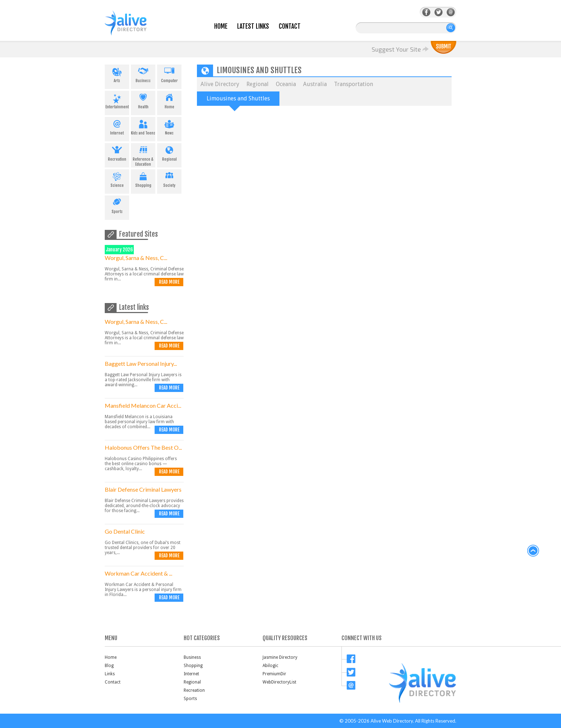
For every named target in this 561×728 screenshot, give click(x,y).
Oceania (286, 84)
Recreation (117, 152)
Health (143, 100)
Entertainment (117, 100)
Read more (169, 282)
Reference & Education (143, 155)
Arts (117, 74)
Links (110, 674)
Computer (169, 74)
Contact (290, 26)
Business (143, 74)
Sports (117, 205)
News (169, 126)
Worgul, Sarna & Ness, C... (136, 258)
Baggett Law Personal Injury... (141, 363)
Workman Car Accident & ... (138, 573)
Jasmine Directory (280, 657)
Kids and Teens (143, 126)
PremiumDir (274, 674)
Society (169, 179)
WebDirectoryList (279, 682)
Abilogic (270, 666)
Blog (109, 666)
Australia (315, 84)
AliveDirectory (133, 27)
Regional (169, 152)
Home (221, 26)
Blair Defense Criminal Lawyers (143, 489)
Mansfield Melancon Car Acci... (143, 405)
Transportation (353, 84)
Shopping (143, 179)
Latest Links (253, 26)
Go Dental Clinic (125, 531)
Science (117, 179)
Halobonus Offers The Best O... (143, 447)
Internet (117, 126)
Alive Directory (220, 84)
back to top (533, 551)
